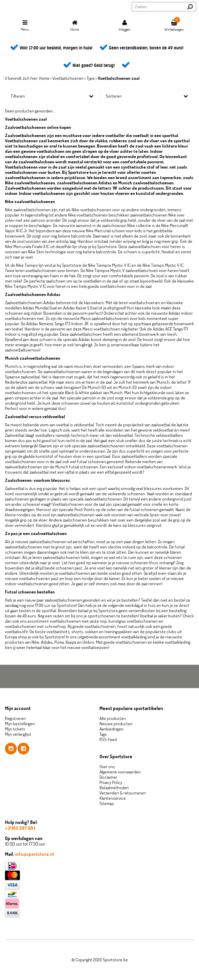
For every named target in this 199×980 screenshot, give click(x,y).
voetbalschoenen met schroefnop (35, 626)
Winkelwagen (174, 24)
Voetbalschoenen (68, 78)
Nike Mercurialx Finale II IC (27, 246)
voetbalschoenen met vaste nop (78, 621)
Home (75, 26)
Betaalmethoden (114, 788)
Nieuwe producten (116, 724)
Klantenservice (113, 798)
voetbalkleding (134, 637)
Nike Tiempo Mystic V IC (163, 265)
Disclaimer (108, 777)
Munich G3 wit (100, 387)
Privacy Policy (111, 782)
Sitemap (107, 803)
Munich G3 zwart (133, 387)
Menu (25, 26)
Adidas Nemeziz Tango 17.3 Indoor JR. (58, 324)
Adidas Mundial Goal (40, 308)
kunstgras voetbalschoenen (133, 621)
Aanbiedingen (111, 729)
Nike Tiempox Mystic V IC (109, 265)
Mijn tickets (15, 729)
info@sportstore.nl (34, 854)
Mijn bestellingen (20, 724)
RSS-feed (108, 739)
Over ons (107, 767)
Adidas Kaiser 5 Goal (80, 308)
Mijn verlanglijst (18, 734)
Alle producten (113, 718)
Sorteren (114, 96)
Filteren (18, 96)
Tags (103, 734)
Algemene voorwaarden (120, 772)
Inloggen (124, 26)
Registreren (15, 718)
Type (91, 78)
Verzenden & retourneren (123, 793)
